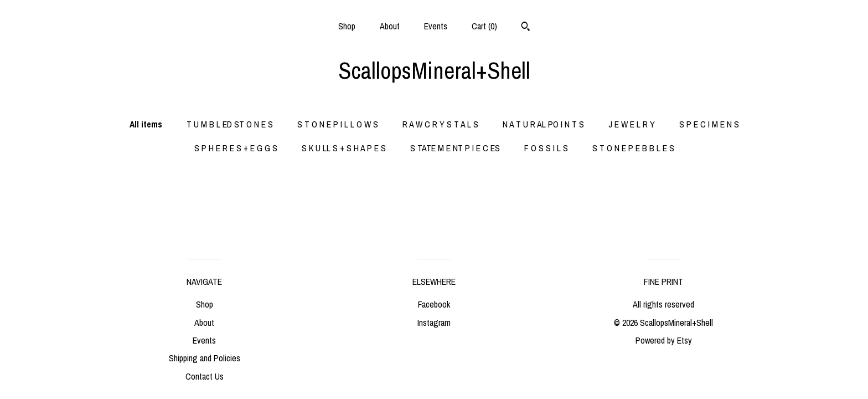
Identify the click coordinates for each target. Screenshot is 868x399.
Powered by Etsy (664, 340)
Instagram (434, 323)
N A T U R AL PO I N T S (543, 124)
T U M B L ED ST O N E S (230, 124)
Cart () (484, 26)
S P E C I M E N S (709, 124)
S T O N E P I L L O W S (338, 124)
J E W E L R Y (632, 124)
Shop (347, 26)
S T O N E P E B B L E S (633, 148)
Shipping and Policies (205, 358)
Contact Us (205, 376)
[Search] (526, 28)
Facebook (434, 304)
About (390, 26)
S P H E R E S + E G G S (236, 148)
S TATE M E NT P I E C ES (455, 148)
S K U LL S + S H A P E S (344, 148)
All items (146, 124)
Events (436, 26)
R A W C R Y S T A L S (440, 124)
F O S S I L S (546, 148)
